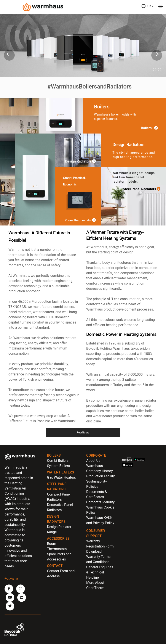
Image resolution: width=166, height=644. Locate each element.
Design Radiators (81, 161)
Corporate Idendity (100, 502)
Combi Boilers (58, 461)
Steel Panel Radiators (142, 189)
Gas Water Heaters (62, 477)
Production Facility (101, 476)
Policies (92, 487)
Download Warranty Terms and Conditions (98, 557)
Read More (83, 433)
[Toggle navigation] (160, 6)
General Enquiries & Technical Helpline (100, 572)
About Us (93, 461)
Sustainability (97, 481)
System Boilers (59, 466)
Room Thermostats (81, 220)
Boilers (150, 128)
